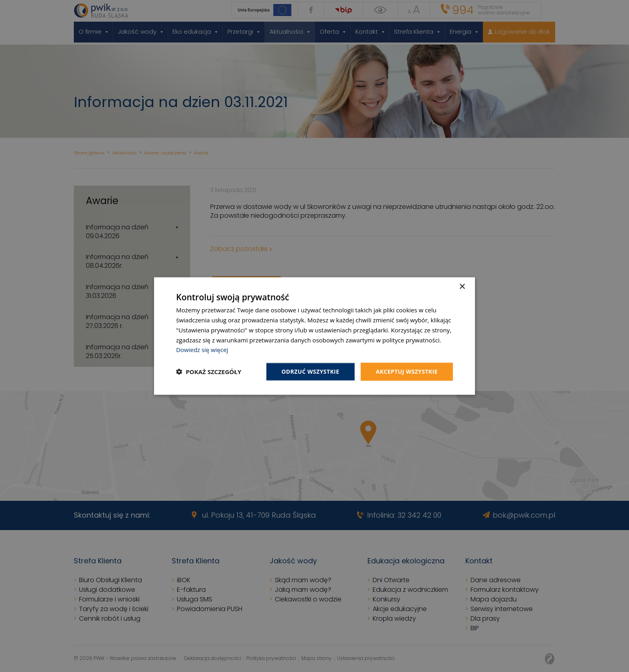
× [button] (462, 287)
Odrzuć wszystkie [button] (310, 371)
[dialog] (314, 336)
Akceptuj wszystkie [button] (407, 371)
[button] (209, 372)
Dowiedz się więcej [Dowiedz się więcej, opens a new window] (202, 350)
